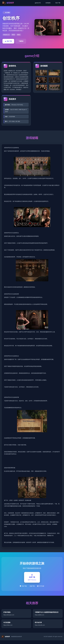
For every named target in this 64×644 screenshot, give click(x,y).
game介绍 (38, 3)
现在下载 (58, 3)
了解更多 (21, 41)
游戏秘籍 (48, 3)
